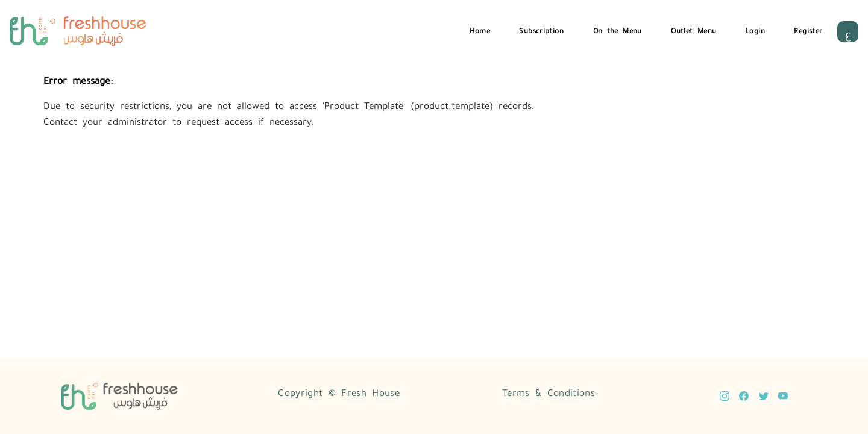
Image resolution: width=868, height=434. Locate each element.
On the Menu (618, 30)
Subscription (541, 30)
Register (808, 30)
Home (480, 30)
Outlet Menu (693, 30)
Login (755, 30)
